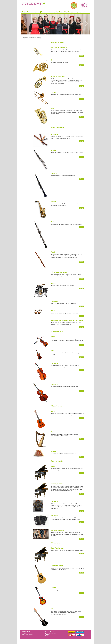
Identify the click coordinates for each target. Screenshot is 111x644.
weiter (81, 56)
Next (87, 24)
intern (47, 636)
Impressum (48, 634)
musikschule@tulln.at (51, 633)
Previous (24, 24)
